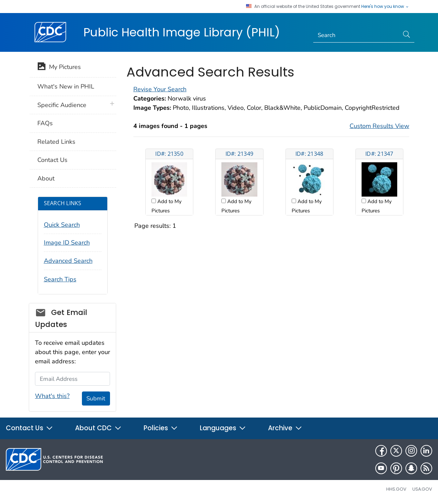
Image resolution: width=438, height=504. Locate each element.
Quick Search (62, 225)
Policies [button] (161, 428)
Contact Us (52, 160)
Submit (96, 398)
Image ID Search (67, 243)
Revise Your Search (160, 89)
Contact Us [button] (29, 428)
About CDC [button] (98, 428)
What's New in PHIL (66, 86)
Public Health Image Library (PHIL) (182, 32)
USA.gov (422, 489)
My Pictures (59, 68)
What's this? (52, 396)
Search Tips (60, 279)
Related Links (56, 142)
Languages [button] (223, 428)
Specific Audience (62, 105)
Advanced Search (68, 261)
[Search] (356, 35)
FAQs (45, 123)
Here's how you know (385, 7)
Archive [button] (285, 428)
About (46, 178)
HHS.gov (396, 489)
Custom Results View (379, 126)
